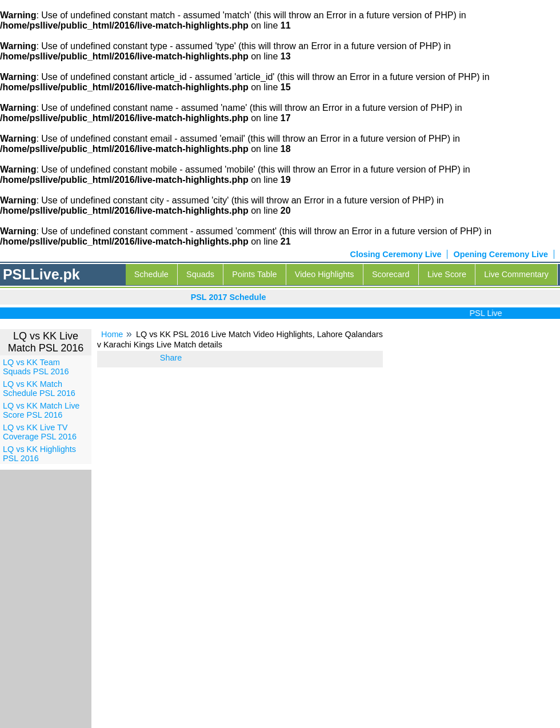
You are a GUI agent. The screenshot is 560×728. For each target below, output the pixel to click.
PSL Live (488, 313)
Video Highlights (325, 274)
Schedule (151, 274)
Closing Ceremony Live (396, 254)
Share (171, 358)
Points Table (254, 274)
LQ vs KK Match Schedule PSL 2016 (39, 389)
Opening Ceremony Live (501, 254)
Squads (200, 274)
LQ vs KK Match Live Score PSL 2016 (41, 410)
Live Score (447, 274)
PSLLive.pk (41, 274)
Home (112, 334)
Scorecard (391, 274)
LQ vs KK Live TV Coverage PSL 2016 (40, 432)
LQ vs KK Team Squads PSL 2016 (36, 367)
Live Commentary (516, 274)
